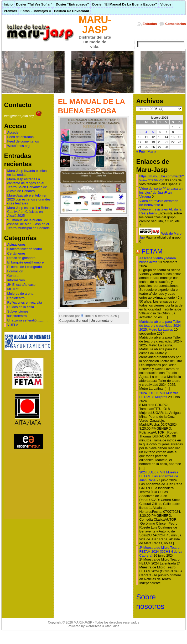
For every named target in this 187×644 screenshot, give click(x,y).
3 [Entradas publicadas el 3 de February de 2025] (139, 132)
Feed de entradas (20, 137)
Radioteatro (16, 298)
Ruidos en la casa (21, 307)
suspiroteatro (17, 316)
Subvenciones (18, 311)
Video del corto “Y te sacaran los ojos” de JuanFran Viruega (161, 192)
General (13, 276)
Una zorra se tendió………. (28, 320)
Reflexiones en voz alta (25, 302)
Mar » (152, 152)
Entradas (150, 24)
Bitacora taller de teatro (25, 249)
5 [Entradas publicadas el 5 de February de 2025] (153, 132)
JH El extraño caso (21, 285)
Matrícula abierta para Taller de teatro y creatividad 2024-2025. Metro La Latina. (160, 326)
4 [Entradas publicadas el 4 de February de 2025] (146, 132)
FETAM (152, 251)
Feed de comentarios (23, 141)
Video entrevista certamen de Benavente (159, 203)
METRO (13, 289)
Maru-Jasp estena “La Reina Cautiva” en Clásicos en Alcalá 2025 (28, 212)
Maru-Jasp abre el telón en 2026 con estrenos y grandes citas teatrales (29, 199)
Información (16, 280)
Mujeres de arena (20, 294)
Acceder (14, 132)
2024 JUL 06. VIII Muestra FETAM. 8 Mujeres (159, 395)
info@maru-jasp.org (24, 116)
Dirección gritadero (21, 258)
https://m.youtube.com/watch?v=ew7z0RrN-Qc (162, 178)
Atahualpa (112, 626)
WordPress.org (19, 146)
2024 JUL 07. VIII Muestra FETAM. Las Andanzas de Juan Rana (159, 476)
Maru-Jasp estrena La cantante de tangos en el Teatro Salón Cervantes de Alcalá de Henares (27, 185)
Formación (15, 271)
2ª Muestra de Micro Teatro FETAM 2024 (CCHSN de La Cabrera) (161, 551)
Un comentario (102, 321)
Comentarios (175, 24)
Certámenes (17, 253)
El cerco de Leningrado (25, 267)
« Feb (140, 152)
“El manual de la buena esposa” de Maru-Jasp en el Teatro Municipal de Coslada (28, 224)
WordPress (93, 626)
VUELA (13, 325)
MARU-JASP (95, 25)
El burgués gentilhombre (26, 262)
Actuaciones (17, 244)
